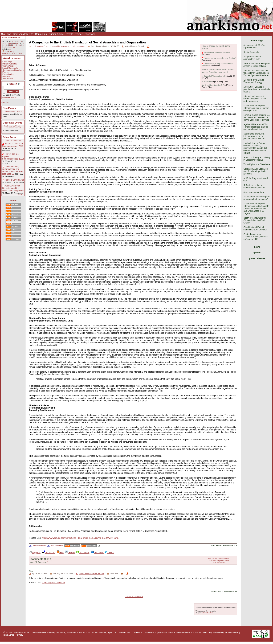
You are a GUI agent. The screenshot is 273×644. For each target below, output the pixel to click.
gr (14, 43)
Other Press (9, 137)
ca (23, 45)
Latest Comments (10, 68)
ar (23, 43)
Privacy (20, 635)
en (12, 41)
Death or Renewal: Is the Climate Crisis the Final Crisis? (255, 220)
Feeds (13, 201)
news (257, 247)
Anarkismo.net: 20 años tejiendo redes (254, 46)
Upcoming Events (13, 123)
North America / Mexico (13, 111)
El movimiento (207, 82)
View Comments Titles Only (219, 560)
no (17, 43)
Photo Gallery (8, 74)
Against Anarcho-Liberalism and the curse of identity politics (13, 188)
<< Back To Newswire (134, 597)
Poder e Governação (14, 180)
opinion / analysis (78, 46)
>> (10, 49)
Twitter (79, 34)
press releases (257, 258)
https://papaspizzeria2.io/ (53, 583)
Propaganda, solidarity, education (217, 52)
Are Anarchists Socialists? (212, 85)
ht (10, 45)
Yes (31, 571)
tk (6, 43)
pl (4, 45)
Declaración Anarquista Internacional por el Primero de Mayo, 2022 (256, 108)
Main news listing (10, 64)
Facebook (90, 34)
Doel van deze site (23, 34)
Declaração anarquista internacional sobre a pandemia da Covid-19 (254, 136)
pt (3, 43)
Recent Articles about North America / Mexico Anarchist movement (219, 71)
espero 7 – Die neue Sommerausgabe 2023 (13, 145)
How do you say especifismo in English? (220, 58)
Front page (7, 62)
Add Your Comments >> (224, 546)
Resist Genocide (251, 52)
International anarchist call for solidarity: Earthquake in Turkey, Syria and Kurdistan (256, 73)
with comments (55, 545)
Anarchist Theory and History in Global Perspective (257, 159)
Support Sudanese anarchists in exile (252, 58)
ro (7, 47)
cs (20, 45)
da (4, 47)
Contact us (41, 34)
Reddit (70, 553)
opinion (257, 253)
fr (15, 41)
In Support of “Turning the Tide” (214, 76)
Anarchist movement (13, 128)
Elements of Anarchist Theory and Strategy (254, 81)
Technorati (83, 553)
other (10, 43)
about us (5, 102)
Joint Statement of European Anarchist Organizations (257, 65)
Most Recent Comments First (219, 558)
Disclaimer (9, 635)
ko (14, 47)
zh (16, 45)
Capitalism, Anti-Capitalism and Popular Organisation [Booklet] (256, 171)
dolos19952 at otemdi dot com (92, 573)
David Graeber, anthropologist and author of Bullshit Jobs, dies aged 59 (13, 170)
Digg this (35, 553)
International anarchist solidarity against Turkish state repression (255, 99)
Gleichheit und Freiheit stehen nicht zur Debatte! (255, 229)
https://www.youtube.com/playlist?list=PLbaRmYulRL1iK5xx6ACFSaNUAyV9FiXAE (80, 538)
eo (11, 47)
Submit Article (56, 34)
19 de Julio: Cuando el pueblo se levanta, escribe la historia (257, 89)
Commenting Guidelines (13, 70)
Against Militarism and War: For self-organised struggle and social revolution (256, 127)
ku (13, 45)
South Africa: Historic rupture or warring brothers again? (257, 198)
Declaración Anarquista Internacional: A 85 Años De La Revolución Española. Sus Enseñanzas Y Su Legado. (256, 209)
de (7, 45)
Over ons (6, 34)
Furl (60, 553)
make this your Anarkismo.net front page (12, 52)
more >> (21, 195)
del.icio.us (49, 553)
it (21, 41)
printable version (38, 545)
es (19, 41)
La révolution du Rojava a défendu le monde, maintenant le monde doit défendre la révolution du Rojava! (255, 148)
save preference (219, 562)
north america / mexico (41, 46)
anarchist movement (61, 46)
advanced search (9, 97)
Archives (6, 76)
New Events (9, 108)
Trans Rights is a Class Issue (257, 164)
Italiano (204, 613)
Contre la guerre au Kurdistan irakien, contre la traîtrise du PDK (256, 237)
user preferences (11, 37)
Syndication (8, 78)
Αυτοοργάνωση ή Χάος (254, 192)
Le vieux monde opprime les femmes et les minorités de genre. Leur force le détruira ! (257, 117)
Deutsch (210, 613)
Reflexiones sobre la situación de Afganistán (254, 186)
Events (70, 34)
